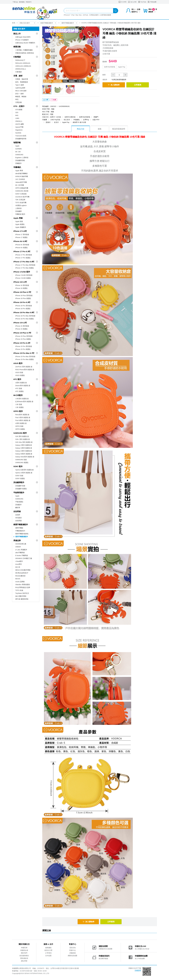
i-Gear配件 (19, 561)
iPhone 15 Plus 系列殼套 (24, 336)
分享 (46, 100)
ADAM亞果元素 (21, 544)
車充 (17, 99)
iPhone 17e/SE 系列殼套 (24, 275)
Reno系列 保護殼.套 (22, 415)
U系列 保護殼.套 (21, 383)
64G (17, 115)
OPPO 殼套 (19, 426)
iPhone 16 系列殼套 (22, 285)
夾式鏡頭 (18, 518)
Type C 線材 (20, 85)
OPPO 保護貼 (20, 429)
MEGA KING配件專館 (23, 570)
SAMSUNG (19, 155)
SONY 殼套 (19, 476)
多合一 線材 (19, 94)
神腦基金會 (24, 951)
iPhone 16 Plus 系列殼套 (24, 296)
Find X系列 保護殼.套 (23, 418)
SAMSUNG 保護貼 (22, 463)
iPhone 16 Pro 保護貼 (23, 309)
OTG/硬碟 (19, 110)
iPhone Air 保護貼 (21, 248)
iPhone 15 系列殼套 (22, 326)
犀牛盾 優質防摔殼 (22, 599)
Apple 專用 (19, 171)
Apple (17, 146)
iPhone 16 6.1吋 (20, 282)
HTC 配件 (17, 379)
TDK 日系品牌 (20, 200)
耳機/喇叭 (17, 167)
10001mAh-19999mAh (23, 66)
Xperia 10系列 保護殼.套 (24, 473)
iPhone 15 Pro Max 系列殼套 (25, 357)
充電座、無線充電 (22, 79)
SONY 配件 (18, 466)
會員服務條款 (24, 956)
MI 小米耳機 (20, 185)
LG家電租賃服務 (105, 15)
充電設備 (18, 102)
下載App (15, 2)
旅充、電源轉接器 (22, 82)
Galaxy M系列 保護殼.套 (24, 454)
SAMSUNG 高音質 (22, 191)
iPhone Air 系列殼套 (22, 245)
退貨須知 (73, 948)
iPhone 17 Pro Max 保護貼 (25, 268)
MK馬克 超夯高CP (22, 573)
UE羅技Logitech (21, 205)
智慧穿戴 (17, 143)
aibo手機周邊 (20, 553)
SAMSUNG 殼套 (21, 460)
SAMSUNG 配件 (20, 433)
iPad (73, 15)
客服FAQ (72, 951)
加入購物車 (115, 85)
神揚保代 (29, 2)
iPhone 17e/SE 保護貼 (23, 278)
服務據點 (22, 2)
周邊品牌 (17, 540)
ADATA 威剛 (20, 124)
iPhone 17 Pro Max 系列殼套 (25, 265)
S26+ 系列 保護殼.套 (23, 439)
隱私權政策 (24, 959)
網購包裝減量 (73, 956)
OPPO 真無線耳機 (22, 188)
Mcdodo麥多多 (20, 576)
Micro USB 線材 (21, 91)
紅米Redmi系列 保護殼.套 (24, 402)
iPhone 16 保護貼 (21, 288)
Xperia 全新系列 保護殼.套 (25, 470)
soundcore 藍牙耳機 (22, 197)
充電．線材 (18, 76)
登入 (133, 9)
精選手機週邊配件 (47, 23)
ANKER (18, 547)
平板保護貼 (19, 502)
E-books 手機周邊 (22, 555)
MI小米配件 (18, 395)
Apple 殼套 (19, 221)
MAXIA (18, 579)
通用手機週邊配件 (68, 23)
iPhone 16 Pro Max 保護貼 (25, 319)
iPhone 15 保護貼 (21, 329)
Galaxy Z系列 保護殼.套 (24, 445)
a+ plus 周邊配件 (21, 550)
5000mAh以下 (20, 60)
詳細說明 (138, 971)
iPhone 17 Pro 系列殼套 (24, 255)
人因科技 (18, 208)
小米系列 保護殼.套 (22, 399)
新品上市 (17, 34)
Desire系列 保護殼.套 (23, 386)
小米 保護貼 (19, 407)
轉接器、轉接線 (21, 97)
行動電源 (17, 57)
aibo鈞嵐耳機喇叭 (22, 174)
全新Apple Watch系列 (23, 37)
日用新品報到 (94, 15)
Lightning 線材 (20, 88)
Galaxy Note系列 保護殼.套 (25, 457)
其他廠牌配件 (19, 482)
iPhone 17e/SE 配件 (22, 272)
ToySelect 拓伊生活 (22, 593)
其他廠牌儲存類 (21, 139)
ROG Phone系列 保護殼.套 (25, 370)
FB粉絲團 (152, 2)
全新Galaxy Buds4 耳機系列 (25, 43)
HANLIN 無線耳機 (22, 176)
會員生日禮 (48, 951)
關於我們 (24, 953)
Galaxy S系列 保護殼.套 (24, 448)
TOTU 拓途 (19, 590)
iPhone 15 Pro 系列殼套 (24, 346)
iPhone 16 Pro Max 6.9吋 (24, 312)
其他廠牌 (18, 211)
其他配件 (18, 505)
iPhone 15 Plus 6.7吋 (22, 333)
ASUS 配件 (18, 363)
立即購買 (140, 85)
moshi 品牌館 (20, 582)
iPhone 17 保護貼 (21, 237)
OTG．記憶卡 (19, 106)
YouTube (142, 2)
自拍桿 (18, 515)
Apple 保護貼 (20, 224)
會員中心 (136, 12)
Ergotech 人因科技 (22, 158)
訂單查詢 (48, 953)
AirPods (85, 15)
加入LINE (132, 2)
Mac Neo (79, 15)
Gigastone (19, 130)
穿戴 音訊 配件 (25, 23)
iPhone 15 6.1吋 (20, 323)
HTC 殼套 (19, 388)
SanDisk (18, 133)
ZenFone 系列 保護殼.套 (24, 367)
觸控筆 (18, 508)
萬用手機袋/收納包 (22, 534)
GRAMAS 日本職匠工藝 (24, 558)
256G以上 (19, 121)
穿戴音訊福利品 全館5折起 (25, 53)
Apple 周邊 (18, 218)
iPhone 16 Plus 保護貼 (23, 298)
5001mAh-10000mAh (23, 63)
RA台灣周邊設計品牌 (23, 587)
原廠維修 (73, 953)
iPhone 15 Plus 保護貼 (23, 339)
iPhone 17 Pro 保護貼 (23, 258)
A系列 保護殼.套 (21, 423)
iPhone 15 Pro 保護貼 (23, 349)
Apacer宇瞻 (19, 127)
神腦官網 (24, 948)
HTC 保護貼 (19, 391)
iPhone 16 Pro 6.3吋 (22, 302)
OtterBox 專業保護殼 (23, 585)
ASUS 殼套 (19, 372)
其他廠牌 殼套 (20, 486)
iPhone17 (67, 15)
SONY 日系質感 (21, 194)
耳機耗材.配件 (20, 214)
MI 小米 (18, 152)
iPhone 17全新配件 (22, 40)
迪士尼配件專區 (21, 596)
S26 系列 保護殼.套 (22, 436)
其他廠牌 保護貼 (21, 489)
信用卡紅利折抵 (110, 67)
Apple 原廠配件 (21, 227)
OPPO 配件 (18, 411)
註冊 (139, 9)
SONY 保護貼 (20, 479)
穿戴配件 (18, 163)
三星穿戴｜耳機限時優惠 (24, 50)
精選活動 (17, 47)
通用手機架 (19, 528)
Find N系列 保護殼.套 (23, 420)
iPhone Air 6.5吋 (20, 241)
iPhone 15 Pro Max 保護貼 (25, 359)
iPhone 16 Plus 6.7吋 (22, 292)
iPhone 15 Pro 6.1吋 (22, 343)
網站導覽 (24, 961)
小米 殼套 (19, 404)
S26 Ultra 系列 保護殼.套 (24, 442)
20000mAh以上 (21, 69)
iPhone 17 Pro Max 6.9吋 (24, 262)
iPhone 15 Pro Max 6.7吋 (24, 353)
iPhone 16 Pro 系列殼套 (24, 306)
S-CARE (123, 2)
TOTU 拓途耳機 (21, 203)
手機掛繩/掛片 (20, 531)
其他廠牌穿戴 (20, 160)
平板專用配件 (19, 493)
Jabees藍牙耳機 (21, 182)
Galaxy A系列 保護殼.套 (24, 451)
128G (17, 118)
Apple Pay (122, 67)
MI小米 (18, 567)
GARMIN (18, 149)
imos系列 (19, 564)
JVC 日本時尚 (20, 179)
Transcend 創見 (21, 136)
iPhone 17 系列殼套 (22, 235)
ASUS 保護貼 (20, 375)
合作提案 (48, 956)
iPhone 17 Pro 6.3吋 (22, 251)
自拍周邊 (17, 511)
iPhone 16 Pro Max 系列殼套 (25, 316)
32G (17, 112)
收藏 (54, 100)
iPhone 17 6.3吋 (20, 231)
